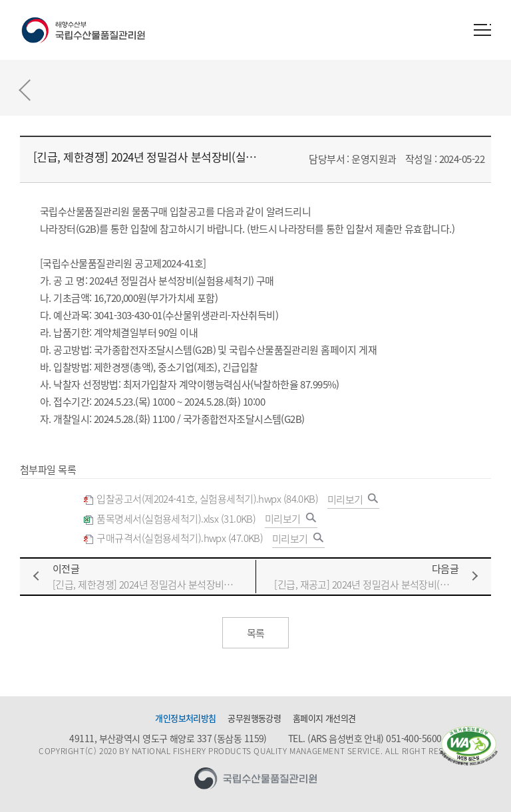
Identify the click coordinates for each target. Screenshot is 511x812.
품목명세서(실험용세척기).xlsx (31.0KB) (169, 519)
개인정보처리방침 (186, 718)
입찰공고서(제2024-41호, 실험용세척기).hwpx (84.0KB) (201, 499)
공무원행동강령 (254, 718)
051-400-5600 (414, 738)
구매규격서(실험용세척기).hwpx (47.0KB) (173, 538)
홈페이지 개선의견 (324, 718)
